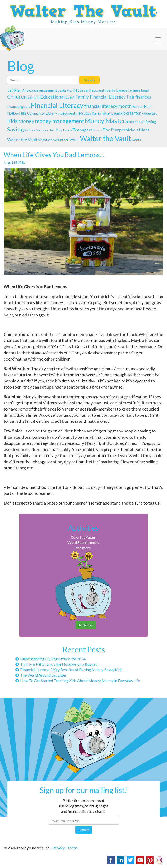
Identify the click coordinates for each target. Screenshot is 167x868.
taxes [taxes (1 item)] (67, 130)
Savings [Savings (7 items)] (17, 129)
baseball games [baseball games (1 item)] (128, 90)
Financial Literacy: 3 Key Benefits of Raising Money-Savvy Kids (69, 670)
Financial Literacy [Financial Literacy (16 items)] (57, 105)
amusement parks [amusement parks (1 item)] (53, 90)
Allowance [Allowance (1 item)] (30, 90)
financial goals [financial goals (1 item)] (19, 106)
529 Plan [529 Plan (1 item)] (14, 90)
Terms (72, 848)
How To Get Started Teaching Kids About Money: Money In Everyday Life (78, 680)
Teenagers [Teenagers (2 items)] (82, 130)
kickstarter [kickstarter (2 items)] (131, 113)
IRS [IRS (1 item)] (80, 113)
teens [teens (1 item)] (98, 130)
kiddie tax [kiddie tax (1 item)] (149, 113)
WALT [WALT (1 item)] (74, 140)
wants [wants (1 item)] (136, 140)
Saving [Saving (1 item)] (151, 122)
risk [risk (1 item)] (142, 122)
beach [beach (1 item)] (146, 90)
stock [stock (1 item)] (31, 130)
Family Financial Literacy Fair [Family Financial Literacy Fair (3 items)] (105, 97)
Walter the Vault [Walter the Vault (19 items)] (105, 138)
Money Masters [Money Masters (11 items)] (107, 121)
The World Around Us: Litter (41, 675)
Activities (86, 625)
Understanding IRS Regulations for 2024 (50, 659)
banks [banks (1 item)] (111, 90)
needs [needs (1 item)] (134, 122)
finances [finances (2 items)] (143, 97)
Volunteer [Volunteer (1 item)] (61, 140)
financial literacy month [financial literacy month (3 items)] (108, 106)
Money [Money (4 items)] (26, 121)
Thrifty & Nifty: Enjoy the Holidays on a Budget (56, 664)
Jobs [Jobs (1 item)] (87, 113)
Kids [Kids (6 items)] (12, 121)
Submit (84, 830)
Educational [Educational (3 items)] (52, 97)
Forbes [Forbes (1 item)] (138, 106)
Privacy (59, 848)
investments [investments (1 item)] (67, 113)
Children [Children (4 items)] (17, 97)
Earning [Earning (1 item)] (33, 97)
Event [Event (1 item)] (70, 97)
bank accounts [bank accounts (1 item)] (95, 90)
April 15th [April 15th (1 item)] (75, 90)
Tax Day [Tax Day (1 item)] (56, 130)
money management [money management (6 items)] (60, 121)
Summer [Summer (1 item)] (42, 130)
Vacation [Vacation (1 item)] (45, 140)
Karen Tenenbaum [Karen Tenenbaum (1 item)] (106, 113)
